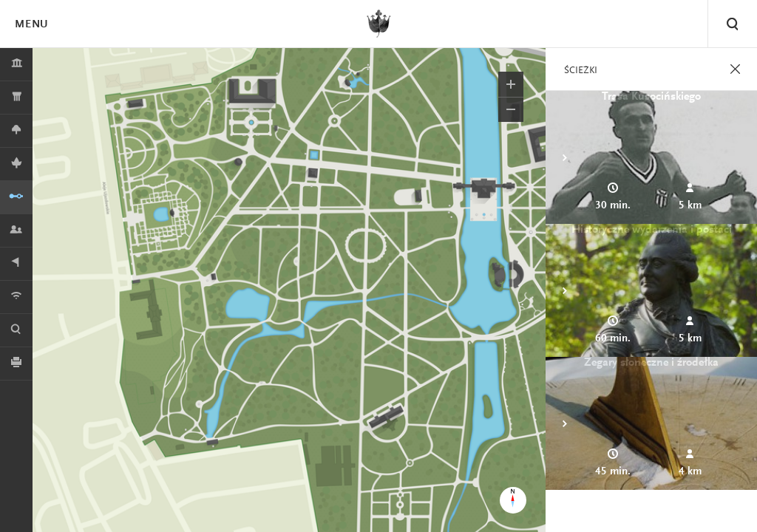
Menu (31, 25)
